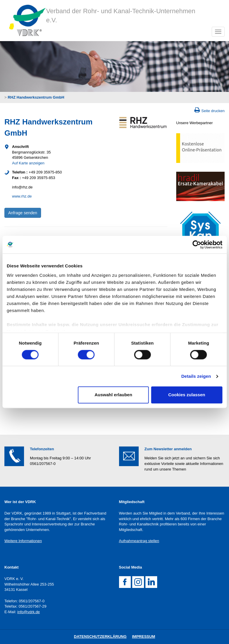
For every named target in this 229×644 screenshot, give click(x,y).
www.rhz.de (22, 196)
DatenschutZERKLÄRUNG (100, 637)
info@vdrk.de (29, 612)
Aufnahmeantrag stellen (139, 541)
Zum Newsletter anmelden (168, 449)
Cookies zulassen (187, 395)
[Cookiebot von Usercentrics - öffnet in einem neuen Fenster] (197, 245)
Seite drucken (213, 111)
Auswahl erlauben (113, 395)
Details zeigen (196, 376)
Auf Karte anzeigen (28, 163)
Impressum (144, 637)
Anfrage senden (23, 213)
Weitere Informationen (23, 541)
